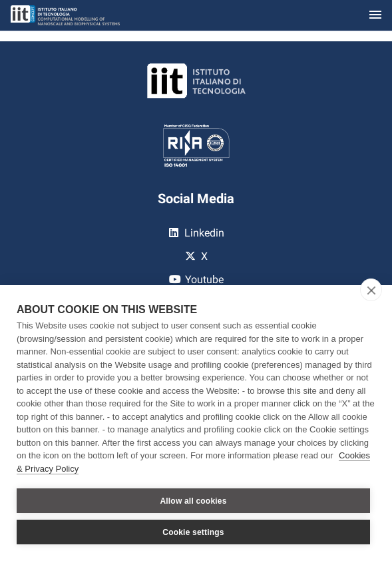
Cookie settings (193, 532)
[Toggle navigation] (375, 16)
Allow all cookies (193, 501)
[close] (371, 290)
